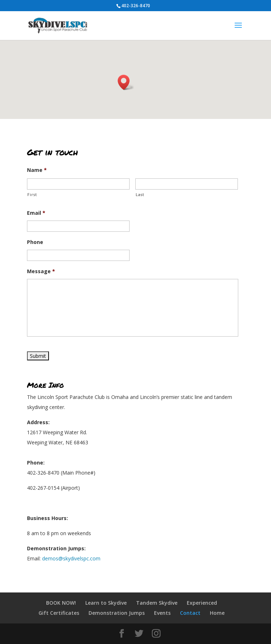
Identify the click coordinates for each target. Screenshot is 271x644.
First (32, 194)
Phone (35, 242)
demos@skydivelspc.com (71, 558)
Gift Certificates (59, 613)
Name (37, 170)
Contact (190, 613)
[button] (126, 82)
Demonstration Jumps (117, 613)
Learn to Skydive (106, 603)
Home (217, 613)
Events (162, 613)
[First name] (78, 184)
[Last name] (187, 184)
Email (36, 213)
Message (41, 271)
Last (140, 194)
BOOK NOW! (61, 603)
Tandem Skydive (157, 603)
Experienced (202, 603)
